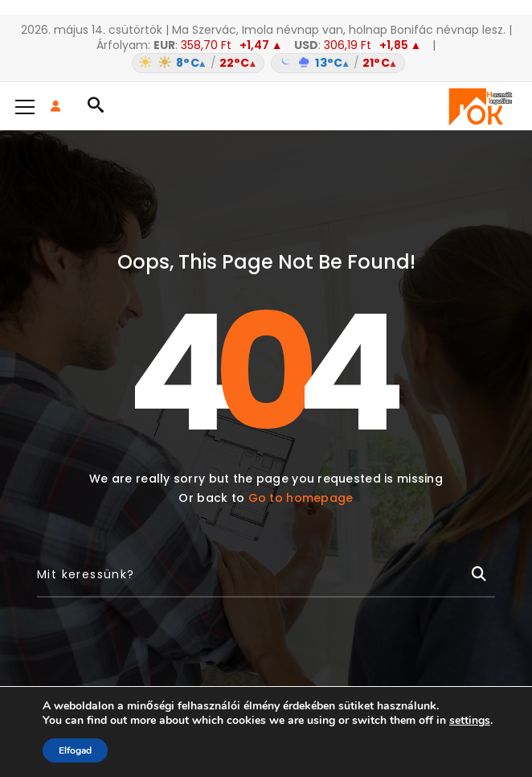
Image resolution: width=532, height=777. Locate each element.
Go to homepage (301, 498)
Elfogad (75, 750)
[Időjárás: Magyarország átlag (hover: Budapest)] (266, 63)
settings (470, 721)
